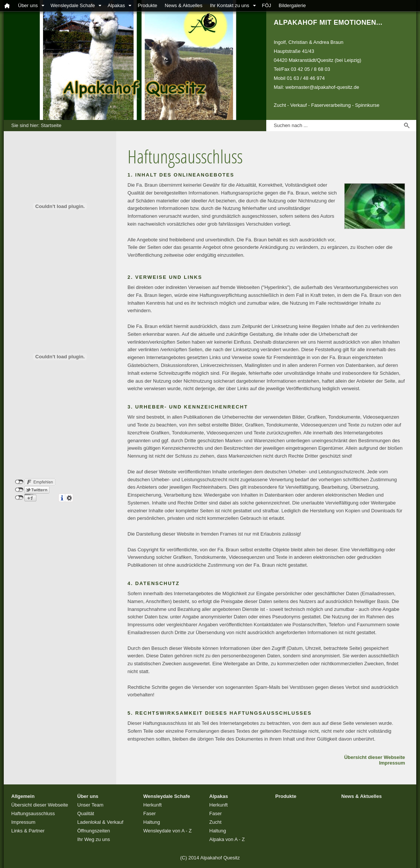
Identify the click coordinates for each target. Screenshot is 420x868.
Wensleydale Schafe (73, 5)
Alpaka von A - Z (227, 839)
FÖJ (267, 5)
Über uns (28, 5)
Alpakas (116, 5)
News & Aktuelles (183, 5)
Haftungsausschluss (33, 813)
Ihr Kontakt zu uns (230, 5)
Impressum (392, 763)
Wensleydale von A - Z (167, 831)
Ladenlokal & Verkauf (100, 822)
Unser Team (90, 805)
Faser (149, 813)
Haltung (152, 822)
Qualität (86, 813)
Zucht (215, 822)
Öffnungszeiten (94, 831)
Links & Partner (28, 831)
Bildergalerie (292, 5)
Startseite (51, 125)
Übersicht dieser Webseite (375, 757)
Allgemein (23, 796)
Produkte (147, 5)
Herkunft (152, 805)
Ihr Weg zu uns (94, 839)
